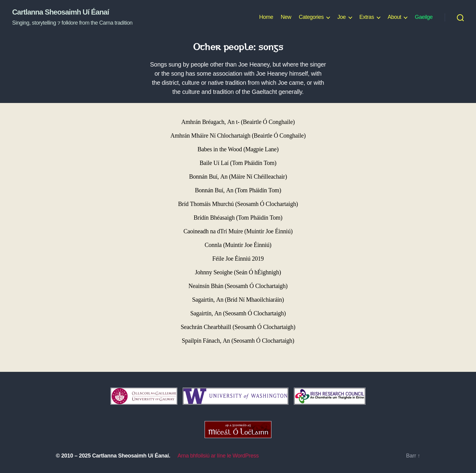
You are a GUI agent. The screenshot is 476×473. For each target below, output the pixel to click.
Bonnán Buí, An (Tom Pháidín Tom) (238, 190)
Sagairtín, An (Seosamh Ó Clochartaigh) (238, 313)
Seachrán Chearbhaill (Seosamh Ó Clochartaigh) (238, 327)
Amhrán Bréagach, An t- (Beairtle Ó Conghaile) (238, 122)
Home (266, 17)
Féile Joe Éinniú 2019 (238, 259)
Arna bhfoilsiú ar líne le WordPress (218, 456)
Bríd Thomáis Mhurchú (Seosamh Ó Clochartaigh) (238, 204)
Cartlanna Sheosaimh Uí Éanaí (61, 12)
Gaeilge (424, 17)
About (394, 17)
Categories (311, 17)
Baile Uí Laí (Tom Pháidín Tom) (238, 163)
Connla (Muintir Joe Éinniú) (238, 245)
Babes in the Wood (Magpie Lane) (238, 149)
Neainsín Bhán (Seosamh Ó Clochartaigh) (238, 286)
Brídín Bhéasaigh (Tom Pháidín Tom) (238, 218)
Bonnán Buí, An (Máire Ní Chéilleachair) (238, 177)
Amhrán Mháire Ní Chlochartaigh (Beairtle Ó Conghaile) (238, 136)
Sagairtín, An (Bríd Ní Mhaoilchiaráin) (238, 300)
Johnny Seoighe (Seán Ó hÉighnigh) (238, 272)
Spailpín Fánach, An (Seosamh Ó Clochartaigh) (238, 341)
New (286, 17)
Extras (367, 17)
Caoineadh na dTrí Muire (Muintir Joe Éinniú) (238, 231)
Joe (342, 17)
